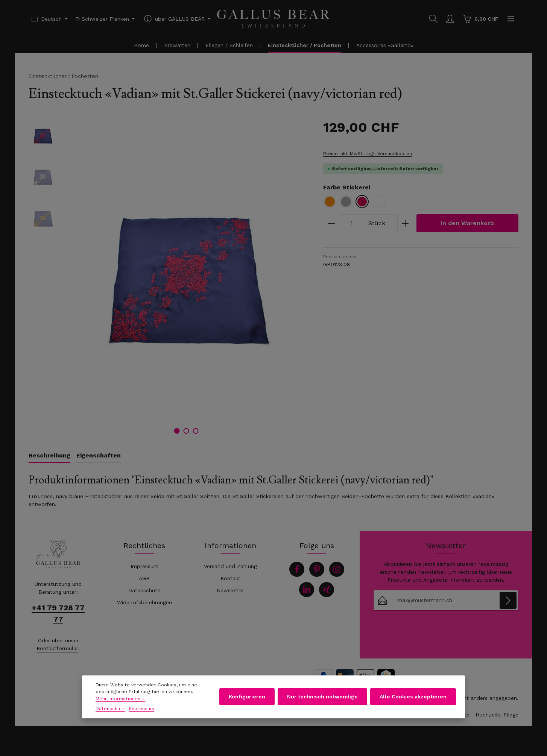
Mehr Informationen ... (120, 701)
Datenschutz (144, 590)
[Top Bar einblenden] (511, 19)
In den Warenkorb (467, 223)
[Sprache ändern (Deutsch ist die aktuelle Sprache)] (50, 19)
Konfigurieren (247, 698)
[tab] (49, 456)
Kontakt (230, 578)
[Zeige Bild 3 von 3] (195, 431)
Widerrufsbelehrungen (144, 602)
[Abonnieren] (508, 600)
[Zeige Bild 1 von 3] (177, 431)
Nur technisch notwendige (322, 698)
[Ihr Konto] (450, 19)
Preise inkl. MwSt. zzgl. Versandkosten (368, 154)
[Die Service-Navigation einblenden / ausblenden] (176, 19)
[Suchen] (433, 19)
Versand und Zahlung (230, 566)
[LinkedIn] (307, 590)
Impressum (144, 566)
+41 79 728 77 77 (58, 613)
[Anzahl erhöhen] (405, 223)
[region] (168, 279)
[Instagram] (337, 569)
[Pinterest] (317, 569)
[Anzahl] (352, 223)
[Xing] (327, 590)
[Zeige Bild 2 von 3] (186, 431)
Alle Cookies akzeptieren (413, 698)
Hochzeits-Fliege (497, 715)
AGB (144, 578)
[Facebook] (297, 569)
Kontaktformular (57, 648)
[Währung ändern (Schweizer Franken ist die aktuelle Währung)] (105, 19)
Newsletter (230, 590)
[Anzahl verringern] (331, 223)
